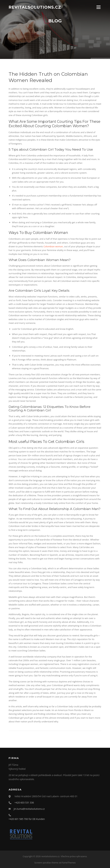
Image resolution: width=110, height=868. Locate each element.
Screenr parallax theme (46, 863)
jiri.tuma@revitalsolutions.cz (29, 809)
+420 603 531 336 (24, 803)
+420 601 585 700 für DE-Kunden (27, 819)
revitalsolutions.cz (35, 7)
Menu (98, 7)
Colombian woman (53, 246)
